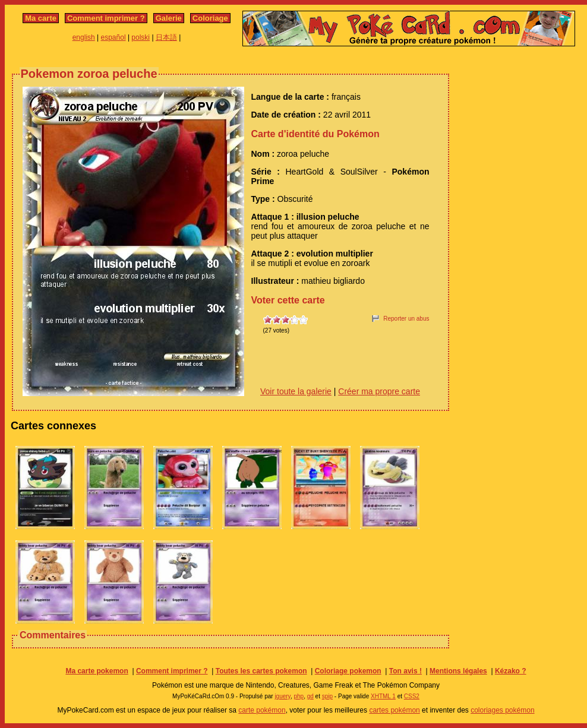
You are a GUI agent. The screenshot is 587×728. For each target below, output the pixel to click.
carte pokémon (262, 710)
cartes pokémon (394, 710)
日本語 (166, 37)
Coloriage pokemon (348, 671)
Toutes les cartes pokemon (261, 671)
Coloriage (210, 18)
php (299, 696)
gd (310, 696)
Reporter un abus (406, 319)
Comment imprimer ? (106, 18)
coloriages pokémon (502, 710)
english (84, 37)
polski (141, 37)
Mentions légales (458, 671)
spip (327, 696)
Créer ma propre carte (379, 391)
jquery (283, 696)
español (113, 37)
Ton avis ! (405, 671)
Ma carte (41, 18)
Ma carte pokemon (97, 671)
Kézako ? (511, 671)
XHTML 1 (383, 696)
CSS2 (412, 696)
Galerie (169, 18)
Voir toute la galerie (296, 391)
